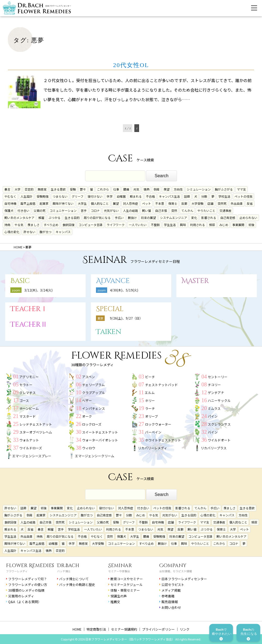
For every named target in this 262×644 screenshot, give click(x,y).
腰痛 (126, 189)
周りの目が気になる (97, 218)
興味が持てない (63, 203)
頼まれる (136, 196)
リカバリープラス (214, 448)
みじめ (224, 225)
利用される (198, 225)
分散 (204, 196)
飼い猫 (147, 210)
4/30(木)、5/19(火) (124, 290)
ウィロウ (89, 448)
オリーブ (151, 416)
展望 (116, 203)
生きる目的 (72, 218)
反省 (250, 203)
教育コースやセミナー (127, 579)
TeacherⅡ (29, 325)
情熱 (146, 189)
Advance (113, 281)
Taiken (109, 332)
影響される (209, 218)
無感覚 (42, 189)
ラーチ (150, 408)
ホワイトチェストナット (163, 440)
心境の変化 (12, 232)
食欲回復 (68, 225)
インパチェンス (94, 408)
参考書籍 (168, 596)
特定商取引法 (96, 629)
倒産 (156, 189)
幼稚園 (121, 196)
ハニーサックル (219, 400)
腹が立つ (46, 232)
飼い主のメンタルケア (19, 218)
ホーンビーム (29, 408)
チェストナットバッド (161, 385)
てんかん (187, 210)
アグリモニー (29, 377)
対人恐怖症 (130, 203)
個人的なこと (100, 203)
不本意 (160, 203)
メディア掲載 (171, 590)
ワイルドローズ (31, 448)
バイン (213, 432)
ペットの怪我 (243, 196)
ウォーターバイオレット (100, 440)
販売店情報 (170, 602)
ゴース (24, 400)
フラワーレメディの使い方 (28, 584)
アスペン (88, 377)
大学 (17, 189)
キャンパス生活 (169, 196)
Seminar (120, 566)
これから (103, 189)
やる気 (19, 225)
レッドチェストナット (36, 424)
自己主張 (161, 210)
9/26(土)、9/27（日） (126, 318)
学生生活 (170, 225)
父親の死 (40, 210)
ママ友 (241, 189)
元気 (136, 189)
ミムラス (214, 408)
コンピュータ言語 (91, 225)
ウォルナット (29, 440)
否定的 (29, 189)
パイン (213, 416)
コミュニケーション (63, 210)
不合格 (150, 196)
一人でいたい (138, 225)
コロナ (95, 210)
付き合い (23, 210)
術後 (251, 225)
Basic (20, 281)
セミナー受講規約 (124, 629)
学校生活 (224, 196)
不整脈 (155, 225)
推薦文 (115, 602)
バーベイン (153, 432)
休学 (110, 196)
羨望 (167, 189)
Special (110, 309)
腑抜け (132, 218)
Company (173, 566)
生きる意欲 (58, 189)
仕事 (116, 189)
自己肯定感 (228, 218)
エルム (150, 392)
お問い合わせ (171, 607)
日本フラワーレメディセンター (184, 579)
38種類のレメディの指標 (26, 590)
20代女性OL (131, 65)
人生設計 (26, 196)
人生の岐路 (130, 210)
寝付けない (95, 196)
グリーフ (78, 196)
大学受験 (197, 203)
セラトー (26, 385)
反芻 (184, 203)
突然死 (222, 203)
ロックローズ (92, 424)
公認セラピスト (173, 584)
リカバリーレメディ (153, 448)
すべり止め (51, 225)
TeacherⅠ (29, 309)
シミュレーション (199, 189)
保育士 (173, 203)
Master (195, 281)
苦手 (84, 210)
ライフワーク (116, 225)
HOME (77, 629)
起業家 (44, 203)
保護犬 (9, 210)
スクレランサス (219, 424)
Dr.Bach (68, 566)
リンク (185, 629)
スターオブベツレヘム (36, 432)
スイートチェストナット (100, 432)
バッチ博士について (74, 579)
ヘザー (87, 400)
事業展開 (238, 225)
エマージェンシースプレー (32, 456)
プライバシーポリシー (158, 629)
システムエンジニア (174, 218)
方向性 (178, 189)
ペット (147, 203)
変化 (194, 218)
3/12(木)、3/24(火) (38, 290)
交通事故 (225, 210)
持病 (7, 225)
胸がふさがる (224, 189)
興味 (183, 225)
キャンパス (63, 232)
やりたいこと (206, 210)
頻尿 (212, 225)
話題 (187, 196)
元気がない (111, 210)
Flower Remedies (30, 566)
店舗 (210, 203)
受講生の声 (119, 596)
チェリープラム (93, 385)
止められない (248, 218)
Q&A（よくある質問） (25, 602)
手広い (119, 218)
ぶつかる (55, 218)
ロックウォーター (158, 424)
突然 (174, 210)
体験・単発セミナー (125, 590)
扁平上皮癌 (28, 203)
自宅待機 (10, 203)
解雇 (41, 218)
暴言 (7, 189)
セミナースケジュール (127, 584)
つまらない (60, 196)
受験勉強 (43, 196)
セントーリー (218, 377)
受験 (73, 189)
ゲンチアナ (216, 392)
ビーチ (150, 377)
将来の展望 (148, 218)
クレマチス (28, 392)
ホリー (150, 400)
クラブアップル (94, 392)
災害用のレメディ (21, 596)
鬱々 (83, 189)
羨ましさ (34, 225)
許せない (29, 232)
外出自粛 (237, 203)
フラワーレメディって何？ (28, 579)
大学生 (82, 203)
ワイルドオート (219, 440)
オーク (87, 416)
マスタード (28, 416)
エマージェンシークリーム (95, 456)
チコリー (214, 385)
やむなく (10, 196)
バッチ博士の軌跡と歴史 (77, 584)
